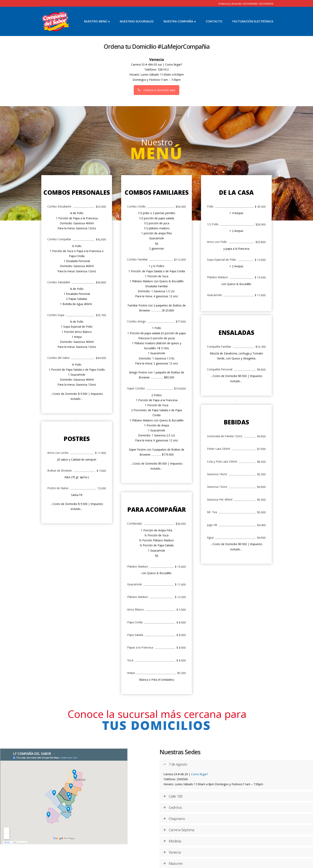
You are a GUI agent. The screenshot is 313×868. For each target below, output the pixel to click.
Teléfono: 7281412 (156, 69)
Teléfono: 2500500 (176, 779)
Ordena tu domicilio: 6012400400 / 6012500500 (246, 4)
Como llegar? (174, 64)
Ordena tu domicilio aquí (156, 90)
